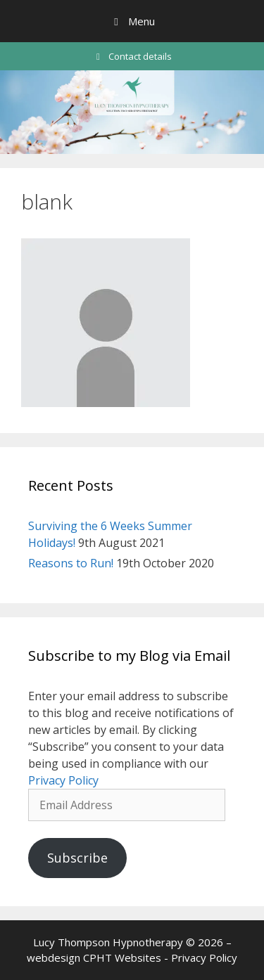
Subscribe (77, 858)
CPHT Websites (122, 958)
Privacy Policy (63, 780)
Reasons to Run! (71, 563)
